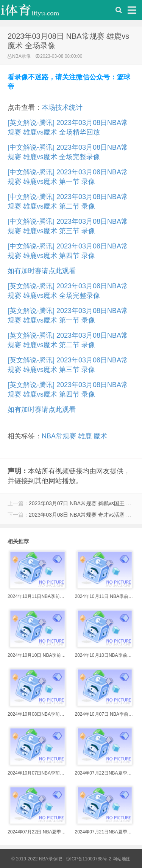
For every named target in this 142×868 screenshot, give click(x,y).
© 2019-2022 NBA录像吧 (37, 859)
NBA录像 (21, 56)
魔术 (100, 436)
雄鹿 (85, 436)
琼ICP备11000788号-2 (89, 859)
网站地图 (122, 859)
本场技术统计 (62, 108)
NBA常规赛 (59, 436)
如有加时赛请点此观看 (42, 271)
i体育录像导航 (38, 12)
